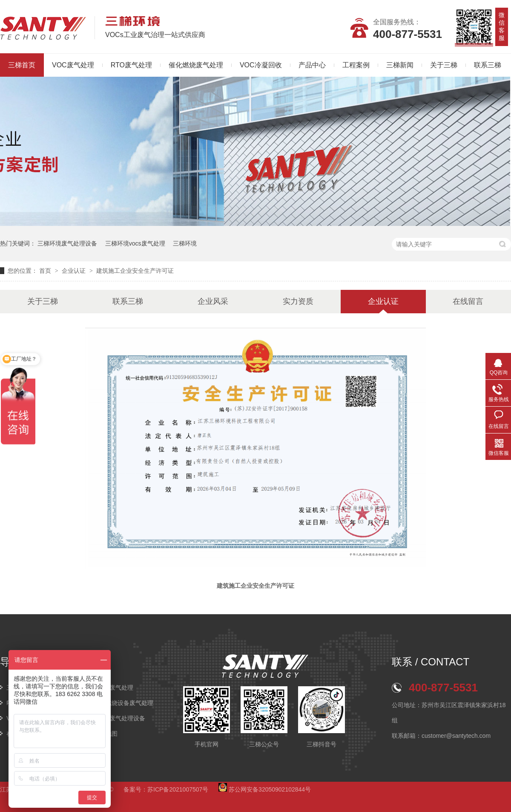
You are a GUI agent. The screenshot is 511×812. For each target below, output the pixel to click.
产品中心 (312, 65)
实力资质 (298, 301)
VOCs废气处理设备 (119, 718)
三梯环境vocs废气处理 (135, 243)
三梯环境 (185, 243)
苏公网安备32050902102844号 (265, 789)
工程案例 (356, 65)
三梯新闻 (400, 65)
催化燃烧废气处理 (196, 65)
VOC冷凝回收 (261, 65)
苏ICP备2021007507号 (178, 789)
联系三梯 (488, 65)
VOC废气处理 (73, 65)
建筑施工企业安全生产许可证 (135, 271)
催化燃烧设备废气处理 (123, 703)
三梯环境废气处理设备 (67, 243)
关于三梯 (444, 65)
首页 (46, 271)
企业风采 (213, 301)
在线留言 (468, 301)
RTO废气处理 (131, 65)
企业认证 (75, 271)
